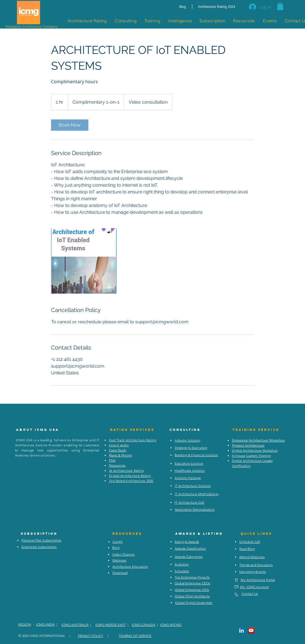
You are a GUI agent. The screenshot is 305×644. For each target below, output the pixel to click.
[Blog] (183, 7)
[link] (70, 125)
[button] (280, 6)
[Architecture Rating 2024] (217, 7)
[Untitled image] (84, 261)
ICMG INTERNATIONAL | (50, 636)
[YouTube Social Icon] (251, 630)
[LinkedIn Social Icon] (242, 630)
